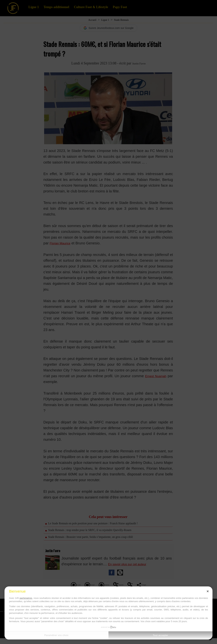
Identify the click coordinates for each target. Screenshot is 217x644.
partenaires (26, 598)
